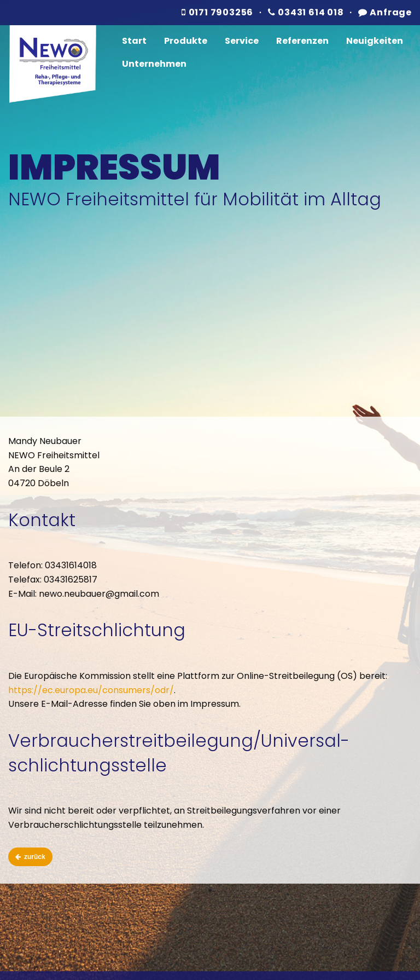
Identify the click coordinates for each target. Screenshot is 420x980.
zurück (30, 857)
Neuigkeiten (375, 41)
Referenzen (302, 41)
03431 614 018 (306, 12)
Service (242, 41)
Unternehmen (154, 64)
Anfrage (385, 12)
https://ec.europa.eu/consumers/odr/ (91, 690)
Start (134, 41)
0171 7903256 (217, 12)
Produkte (186, 41)
